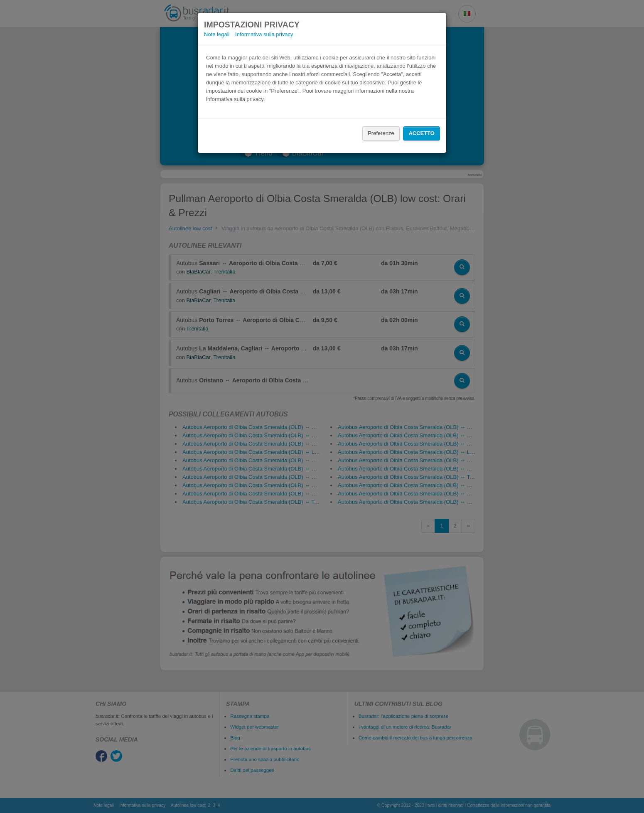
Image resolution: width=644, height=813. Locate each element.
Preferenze (381, 133)
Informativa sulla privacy (264, 34)
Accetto (422, 133)
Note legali (217, 34)
